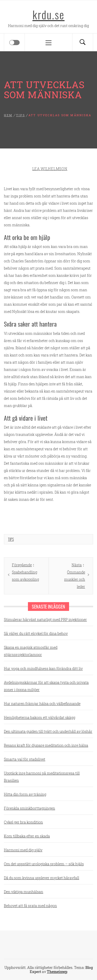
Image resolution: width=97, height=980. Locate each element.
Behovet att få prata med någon (30, 906)
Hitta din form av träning (25, 794)
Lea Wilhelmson (50, 169)
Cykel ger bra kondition (23, 822)
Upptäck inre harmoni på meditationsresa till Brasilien (42, 777)
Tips (11, 539)
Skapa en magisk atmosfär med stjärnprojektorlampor (31, 651)
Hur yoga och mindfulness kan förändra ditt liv (43, 668)
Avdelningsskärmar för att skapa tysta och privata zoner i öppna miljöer (46, 686)
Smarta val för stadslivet (25, 759)
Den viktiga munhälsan (24, 892)
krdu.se (49, 14)
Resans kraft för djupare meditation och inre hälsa (46, 745)
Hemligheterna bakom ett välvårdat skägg (40, 717)
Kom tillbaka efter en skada (27, 836)
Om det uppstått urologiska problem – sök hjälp (44, 864)
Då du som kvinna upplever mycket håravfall (42, 878)
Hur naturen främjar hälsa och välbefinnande (42, 704)
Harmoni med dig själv (23, 850)
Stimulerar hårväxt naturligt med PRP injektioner (45, 620)
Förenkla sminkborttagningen (29, 808)
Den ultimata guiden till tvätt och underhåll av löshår (48, 731)
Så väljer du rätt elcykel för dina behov (36, 633)
